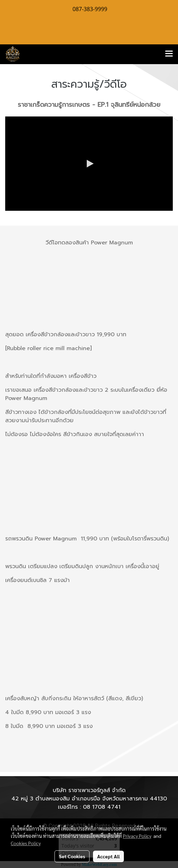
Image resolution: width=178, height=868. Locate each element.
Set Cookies (72, 856)
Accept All (108, 856)
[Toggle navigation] (169, 54)
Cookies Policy (26, 843)
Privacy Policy (137, 836)
